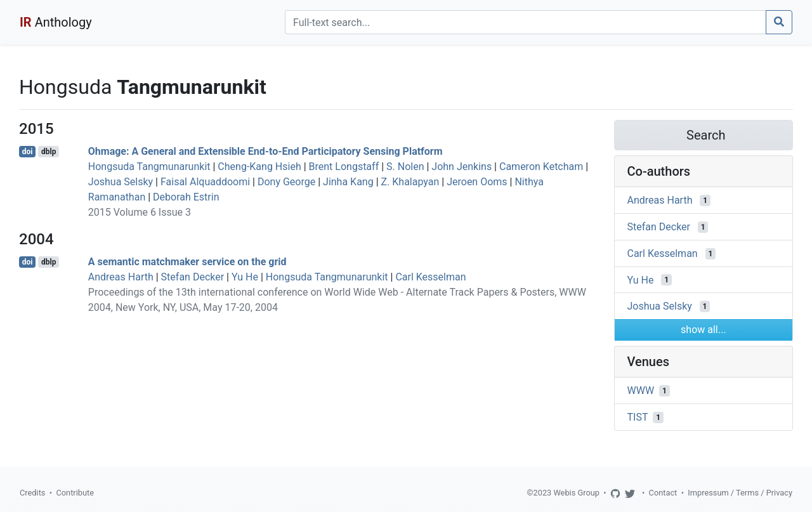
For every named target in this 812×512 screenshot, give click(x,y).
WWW (641, 391)
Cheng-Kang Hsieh (259, 167)
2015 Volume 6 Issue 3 (140, 212)
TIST (638, 417)
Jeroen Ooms (477, 182)
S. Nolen (405, 167)
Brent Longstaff (344, 167)
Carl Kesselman (430, 277)
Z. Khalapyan (410, 182)
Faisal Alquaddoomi (205, 182)
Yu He (245, 277)
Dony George (286, 182)
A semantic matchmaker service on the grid (187, 262)
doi (28, 152)
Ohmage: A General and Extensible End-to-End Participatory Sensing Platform (265, 151)
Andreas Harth (121, 277)
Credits (32, 493)
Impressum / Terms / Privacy (740, 493)
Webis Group (576, 493)
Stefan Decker (193, 277)
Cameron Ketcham (541, 167)
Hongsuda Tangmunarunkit (149, 167)
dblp (49, 152)
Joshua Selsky (121, 182)
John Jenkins (462, 167)
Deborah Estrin (186, 197)
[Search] (526, 22)
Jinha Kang (348, 182)
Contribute (75, 493)
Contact (663, 493)
